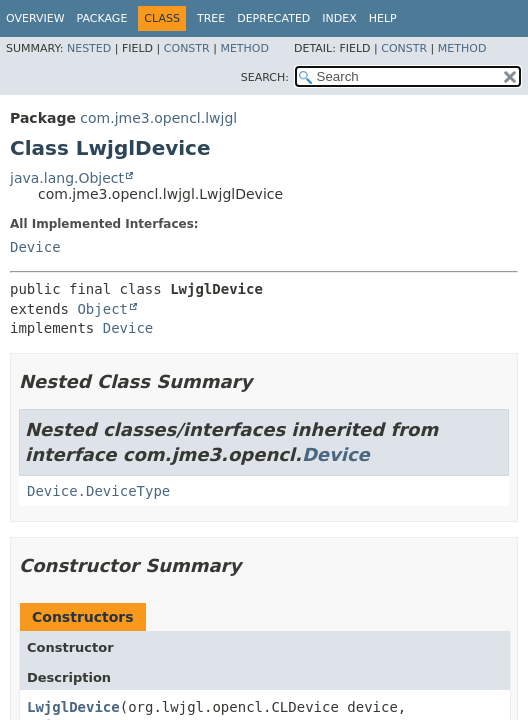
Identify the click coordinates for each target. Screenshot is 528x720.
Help (383, 18)
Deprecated (273, 18)
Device (35, 247)
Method (244, 48)
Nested (89, 48)
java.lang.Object (67, 178)
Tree (211, 18)
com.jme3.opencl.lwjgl (158, 118)
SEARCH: (265, 77)
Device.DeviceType (98, 491)
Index (339, 18)
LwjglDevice (73, 707)
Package (102, 18)
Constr (187, 48)
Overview (35, 18)
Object (102, 309)
